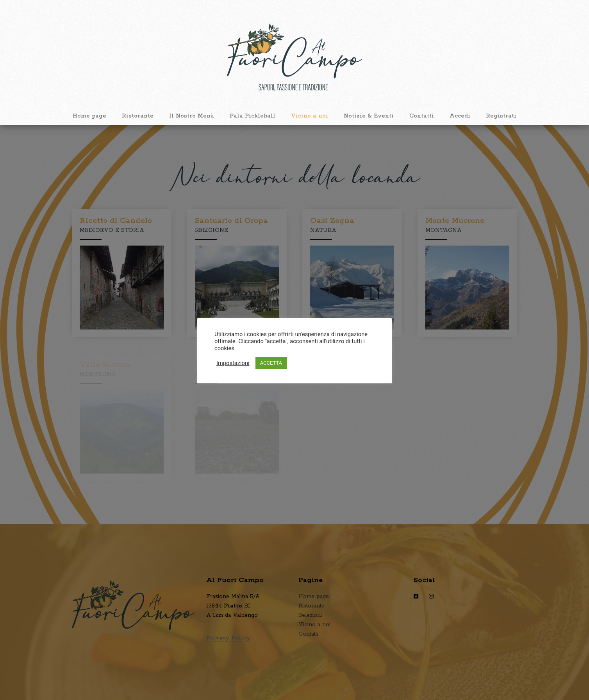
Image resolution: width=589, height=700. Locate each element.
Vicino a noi (310, 116)
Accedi (460, 116)
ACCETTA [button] (271, 363)
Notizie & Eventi (369, 116)
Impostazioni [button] (233, 363)
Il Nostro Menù (192, 116)
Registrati (501, 116)
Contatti (422, 116)
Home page (89, 116)
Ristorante (138, 116)
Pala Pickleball (253, 116)
